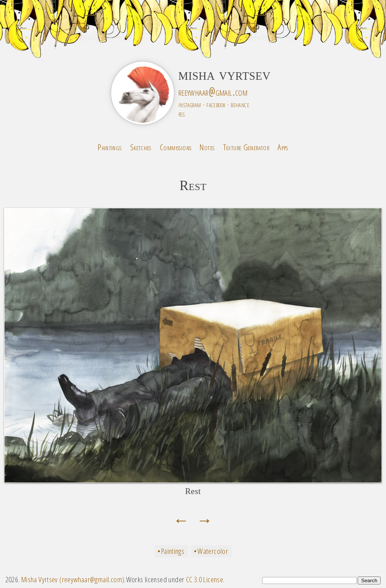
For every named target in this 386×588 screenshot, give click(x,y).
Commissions (176, 147)
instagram (190, 104)
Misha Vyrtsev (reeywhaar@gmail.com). (74, 579)
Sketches (141, 147)
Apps (283, 147)
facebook (216, 104)
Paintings (110, 147)
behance (240, 104)
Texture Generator (246, 147)
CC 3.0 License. (205, 579)
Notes (207, 147)
